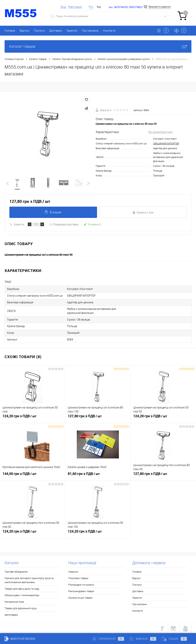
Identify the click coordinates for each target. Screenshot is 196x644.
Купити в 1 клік (143, 213)
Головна (10, 31)
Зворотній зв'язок (20, 639)
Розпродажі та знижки (81, 584)
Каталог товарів (98, 46)
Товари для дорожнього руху (21, 608)
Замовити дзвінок (160, 7)
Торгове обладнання (16, 571)
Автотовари (11, 614)
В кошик (53, 212)
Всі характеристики (161, 132)
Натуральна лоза (14, 601)
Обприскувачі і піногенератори (22, 594)
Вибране (143, 639)
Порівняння (108, 639)
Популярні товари (78, 577)
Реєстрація (75, 7)
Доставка (56, 31)
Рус (91, 7)
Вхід (63, 7)
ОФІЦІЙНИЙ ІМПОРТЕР (166, 144)
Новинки (73, 571)
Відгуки (24, 31)
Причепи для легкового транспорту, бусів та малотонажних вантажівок (29, 579)
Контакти (109, 31)
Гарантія (72, 31)
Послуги (39, 31)
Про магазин (90, 31)
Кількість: (19, 224)
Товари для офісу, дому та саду (22, 588)
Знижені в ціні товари (80, 597)
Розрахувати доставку (64, 224)
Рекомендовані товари (81, 590)
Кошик (174, 639)
